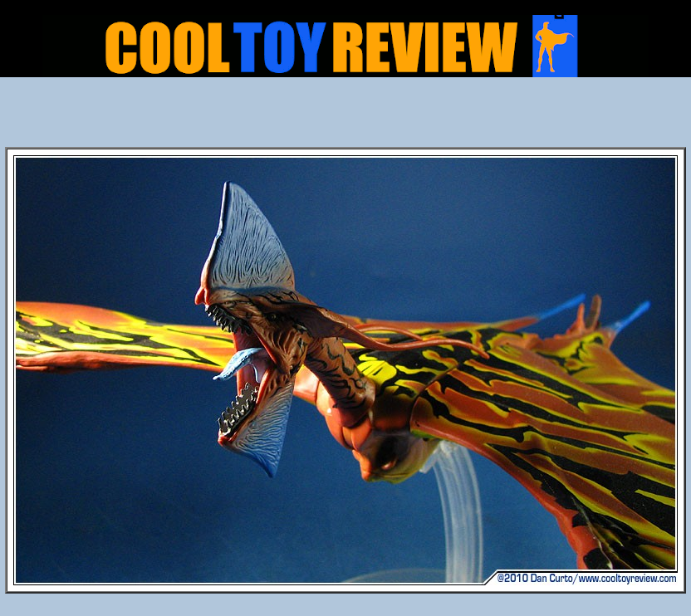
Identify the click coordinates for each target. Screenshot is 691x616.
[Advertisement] (345, 117)
